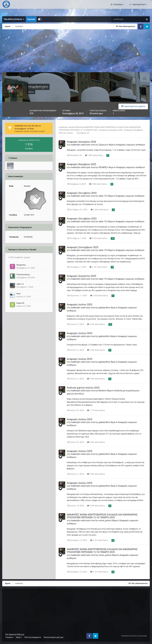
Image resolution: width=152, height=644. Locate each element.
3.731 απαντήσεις (99, 540)
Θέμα (19, 637)
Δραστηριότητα (139, 7)
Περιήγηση (118, 7)
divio (18, 294)
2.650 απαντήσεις (98, 184)
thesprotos (21, 265)
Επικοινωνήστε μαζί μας (54, 637)
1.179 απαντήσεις (96, 410)
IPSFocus (20, 635)
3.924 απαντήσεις (96, 324)
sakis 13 (20, 284)
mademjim (63, 127)
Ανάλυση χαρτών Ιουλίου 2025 (83, 388)
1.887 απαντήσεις (94, 155)
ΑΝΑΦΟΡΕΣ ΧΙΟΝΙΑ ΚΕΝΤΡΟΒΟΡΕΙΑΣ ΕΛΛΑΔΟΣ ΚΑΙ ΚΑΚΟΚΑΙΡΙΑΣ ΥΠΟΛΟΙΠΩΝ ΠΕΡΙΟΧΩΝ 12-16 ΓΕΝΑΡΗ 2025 (102, 516)
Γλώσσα (9, 637)
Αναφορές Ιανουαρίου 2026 (111, 130)
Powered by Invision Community (134, 636)
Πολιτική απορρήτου (33, 637)
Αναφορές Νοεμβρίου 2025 (81, 164)
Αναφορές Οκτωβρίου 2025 (82, 193)
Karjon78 (20, 303)
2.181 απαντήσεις (98, 267)
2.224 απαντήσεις (100, 210)
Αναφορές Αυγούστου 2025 (81, 276)
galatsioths (104, 308)
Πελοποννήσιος (23, 275)
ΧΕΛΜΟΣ (103, 167)
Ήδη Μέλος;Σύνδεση (14, 19)
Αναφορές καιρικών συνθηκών (131, 145)
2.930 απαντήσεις (99, 296)
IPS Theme (10, 635)
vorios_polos (104, 520)
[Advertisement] (37, 51)
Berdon (102, 391)
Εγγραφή (31, 19)
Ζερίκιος (103, 145)
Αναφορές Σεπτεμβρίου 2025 (83, 247)
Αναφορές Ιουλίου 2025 (79, 305)
